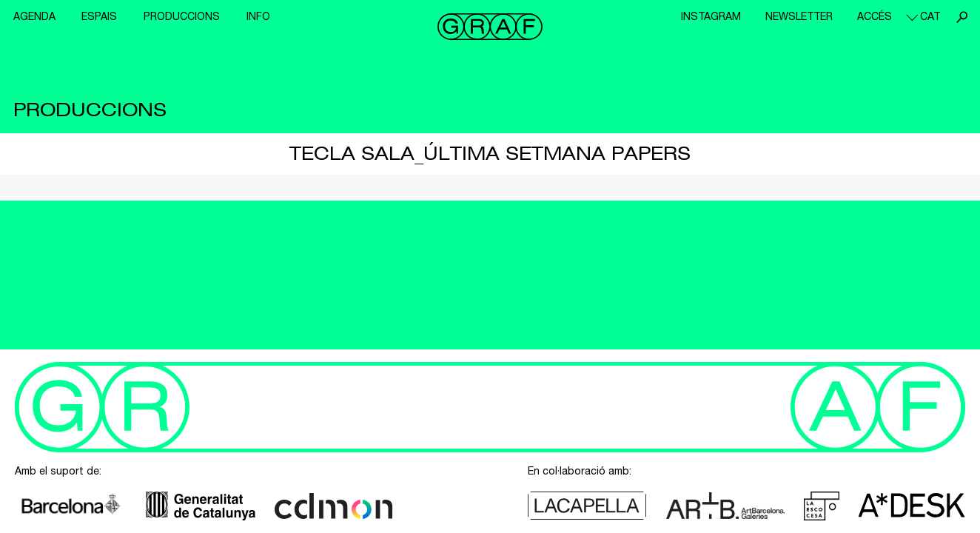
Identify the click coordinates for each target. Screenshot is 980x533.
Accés (875, 16)
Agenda (34, 16)
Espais (99, 16)
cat (930, 16)
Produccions (182, 16)
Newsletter (799, 16)
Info (258, 16)
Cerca (961, 17)
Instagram (711, 16)
